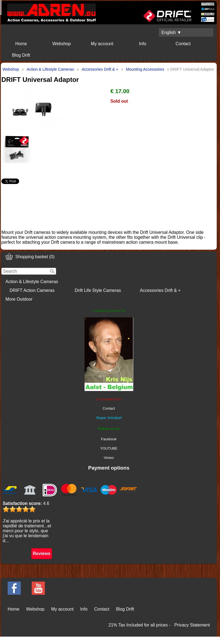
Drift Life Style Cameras (98, 290)
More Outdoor (19, 299)
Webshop (61, 44)
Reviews (42, 554)
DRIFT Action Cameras (32, 290)
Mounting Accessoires (145, 69)
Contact (183, 44)
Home (21, 44)
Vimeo (109, 458)
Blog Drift (21, 55)
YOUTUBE (109, 448)
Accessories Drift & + (160, 290)
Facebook (109, 439)
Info (143, 44)
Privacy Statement (192, 625)
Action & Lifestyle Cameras (32, 282)
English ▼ (171, 32)
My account (102, 44)
